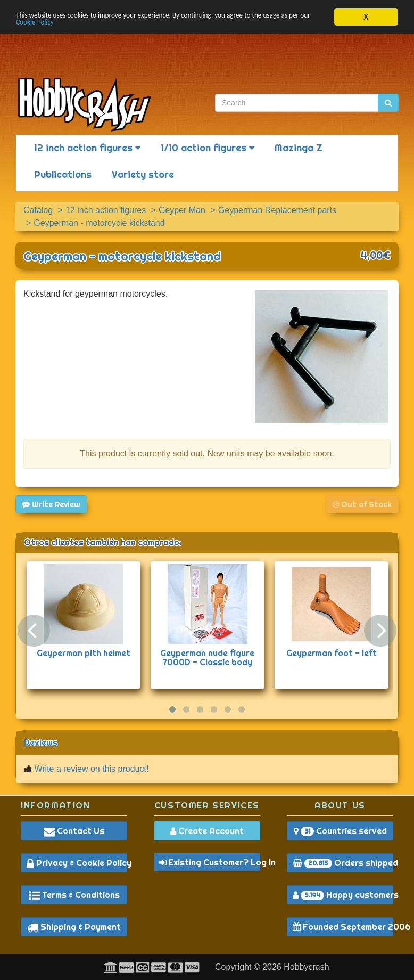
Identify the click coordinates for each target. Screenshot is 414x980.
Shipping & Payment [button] (74, 927)
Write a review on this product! (91, 769)
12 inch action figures (87, 148)
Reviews (41, 742)
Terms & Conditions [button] (74, 895)
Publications (63, 174)
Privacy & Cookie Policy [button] (77, 863)
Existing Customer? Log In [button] (210, 862)
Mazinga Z (299, 148)
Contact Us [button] (74, 831)
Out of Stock (362, 504)
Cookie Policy (117, 26)
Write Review (51, 504)
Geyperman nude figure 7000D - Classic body (207, 658)
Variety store (143, 174)
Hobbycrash (306, 967)
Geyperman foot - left (332, 653)
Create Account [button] (207, 831)
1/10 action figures (208, 148)
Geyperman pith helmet (84, 653)
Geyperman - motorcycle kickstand (122, 256)
